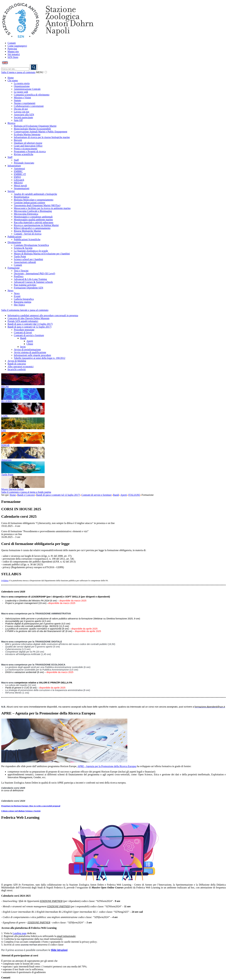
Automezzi (19, 168)
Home (11, 78)
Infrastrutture (14, 166)
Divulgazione (14, 242)
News (10, 291)
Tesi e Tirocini (21, 271)
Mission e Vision (22, 98)
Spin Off (18, 120)
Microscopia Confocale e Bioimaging (33, 211)
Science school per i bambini (28, 259)
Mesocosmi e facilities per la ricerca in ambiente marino (42, 208)
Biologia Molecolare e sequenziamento (34, 200)
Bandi (23, 338)
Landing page (20, 933)
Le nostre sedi (21, 92)
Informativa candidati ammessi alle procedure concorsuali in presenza (43, 315)
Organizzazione (22, 86)
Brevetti (18, 140)
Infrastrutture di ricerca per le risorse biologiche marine (42, 137)
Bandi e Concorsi (26, 495)
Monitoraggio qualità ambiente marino (33, 220)
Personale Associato (24, 163)
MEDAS (18, 183)
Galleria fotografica (24, 299)
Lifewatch (19, 180)
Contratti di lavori (23, 332)
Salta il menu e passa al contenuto (18, 72)
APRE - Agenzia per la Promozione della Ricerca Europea (107, 766)
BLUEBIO (7, 401)
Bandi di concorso (17, 364)
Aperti (30, 341)
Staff (10, 157)
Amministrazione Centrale (27, 89)
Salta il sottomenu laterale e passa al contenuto (25, 310)
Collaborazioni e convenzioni (29, 106)
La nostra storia (22, 83)
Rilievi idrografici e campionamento (32, 228)
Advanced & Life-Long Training (30, 279)
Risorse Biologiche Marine (27, 231)
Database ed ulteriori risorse (28, 143)
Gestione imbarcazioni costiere (29, 203)
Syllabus (5, 581)
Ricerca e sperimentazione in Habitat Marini (36, 225)
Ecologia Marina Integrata (27, 134)
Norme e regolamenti (25, 103)
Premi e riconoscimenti (26, 149)
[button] (46, 72)
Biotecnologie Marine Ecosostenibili (32, 129)
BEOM (5, 387)
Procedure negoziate (24, 330)
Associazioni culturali (25, 262)
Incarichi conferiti (17, 369)
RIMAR (5, 445)
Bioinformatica (22, 197)
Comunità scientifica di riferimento (32, 95)
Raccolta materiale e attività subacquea (34, 222)
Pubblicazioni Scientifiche (27, 239)
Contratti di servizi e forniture (29, 335)
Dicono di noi (21, 109)
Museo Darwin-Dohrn (12, 489)
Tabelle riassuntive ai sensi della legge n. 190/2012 (40, 358)
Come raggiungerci (17, 46)
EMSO (17, 177)
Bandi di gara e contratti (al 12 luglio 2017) (29, 327)
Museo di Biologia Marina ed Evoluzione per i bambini (42, 254)
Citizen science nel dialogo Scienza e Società (21, 811)
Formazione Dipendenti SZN (29, 288)
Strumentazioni (22, 188)
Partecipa (12, 49)
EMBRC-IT (20, 174)
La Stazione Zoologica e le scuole (31, 251)
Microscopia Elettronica (26, 214)
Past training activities (25, 285)
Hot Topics (19, 305)
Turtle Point (20, 256)
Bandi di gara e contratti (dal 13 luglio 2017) (30, 324)
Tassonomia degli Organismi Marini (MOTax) (37, 205)
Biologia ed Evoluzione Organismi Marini (35, 126)
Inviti (23, 347)
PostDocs (19, 276)
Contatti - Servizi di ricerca (28, 234)
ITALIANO (134, 495)
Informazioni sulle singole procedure (32, 355)
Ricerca (11, 123)
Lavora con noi (22, 112)
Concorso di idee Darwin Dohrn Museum (28, 318)
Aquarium (6, 460)
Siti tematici (14, 54)
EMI (4, 431)
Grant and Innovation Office (28, 146)
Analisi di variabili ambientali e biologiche (35, 194)
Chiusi (30, 344)
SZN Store (13, 57)
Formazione (14, 268)
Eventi (17, 296)
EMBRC (18, 171)
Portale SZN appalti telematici (23, 321)
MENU (40, 72)
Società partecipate (23, 117)
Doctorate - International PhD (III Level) (35, 274)
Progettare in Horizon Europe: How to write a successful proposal (31, 806)
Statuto (17, 100)
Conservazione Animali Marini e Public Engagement (41, 132)
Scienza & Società (23, 248)
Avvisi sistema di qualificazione (30, 352)
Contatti (12, 43)
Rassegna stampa (23, 302)
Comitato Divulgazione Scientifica (31, 245)
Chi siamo (13, 80)
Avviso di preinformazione (27, 350)
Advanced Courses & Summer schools (33, 282)
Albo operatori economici (20, 367)
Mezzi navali (20, 186)
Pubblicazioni (15, 237)
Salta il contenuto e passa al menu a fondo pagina (26, 492)
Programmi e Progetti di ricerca (30, 151)
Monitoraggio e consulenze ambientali (33, 217)
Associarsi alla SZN (24, 115)
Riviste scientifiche (24, 154)
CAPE (4, 416)
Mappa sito (13, 51)
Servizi (11, 191)
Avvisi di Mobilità (17, 361)
